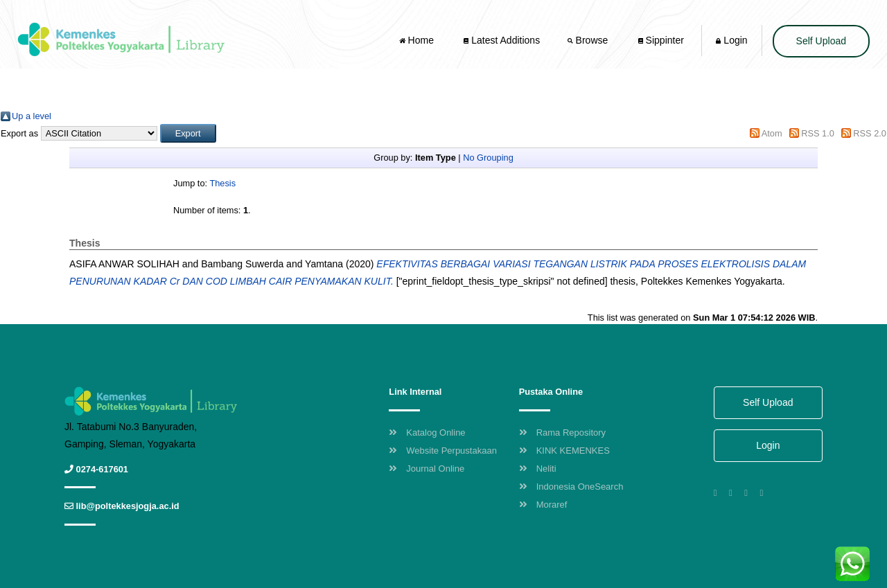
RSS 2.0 (870, 133)
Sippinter (661, 40)
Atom (772, 133)
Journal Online (427, 469)
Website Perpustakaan (443, 451)
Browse (589, 40)
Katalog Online (427, 433)
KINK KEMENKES (564, 451)
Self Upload (821, 41)
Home (418, 40)
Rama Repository (562, 433)
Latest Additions (502, 40)
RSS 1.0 (818, 133)
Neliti (538, 469)
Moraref (543, 505)
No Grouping (488, 158)
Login (731, 40)
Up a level (32, 116)
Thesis (222, 183)
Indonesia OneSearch (571, 487)
